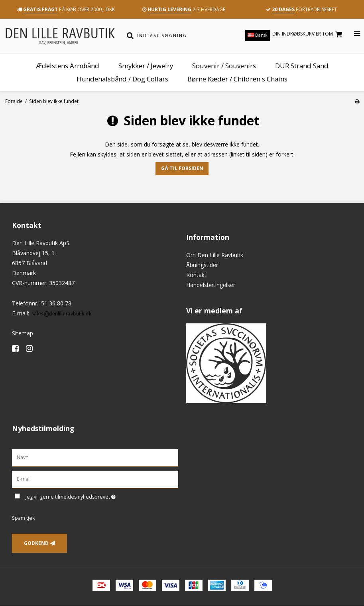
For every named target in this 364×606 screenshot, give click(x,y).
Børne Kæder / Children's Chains (237, 79)
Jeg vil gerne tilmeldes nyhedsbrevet (91, 496)
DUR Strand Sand (302, 66)
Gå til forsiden (182, 168)
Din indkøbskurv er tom (308, 34)
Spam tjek (23, 518)
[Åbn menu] (352, 34)
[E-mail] (95, 478)
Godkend (36, 543)
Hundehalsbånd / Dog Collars (122, 79)
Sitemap (23, 333)
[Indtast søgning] (186, 36)
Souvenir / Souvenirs (224, 66)
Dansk (258, 35)
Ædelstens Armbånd (68, 66)
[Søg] (130, 36)
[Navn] (95, 457)
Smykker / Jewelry (146, 66)
